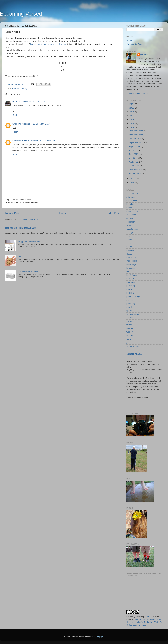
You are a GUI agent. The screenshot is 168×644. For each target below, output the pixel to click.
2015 (132, 112)
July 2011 (133, 150)
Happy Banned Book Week (29, 241)
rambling (130, 307)
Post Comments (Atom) (28, 219)
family (25, 88)
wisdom (130, 332)
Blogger (100, 637)
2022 (132, 104)
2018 (132, 108)
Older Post (113, 213)
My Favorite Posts (134, 44)
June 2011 (134, 154)
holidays (130, 250)
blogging (130, 204)
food (128, 236)
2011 (132, 127)
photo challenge (133, 296)
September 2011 (136, 142)
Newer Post (12, 213)
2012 (132, 123)
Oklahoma (131, 282)
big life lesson (132, 201)
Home (63, 213)
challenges (131, 215)
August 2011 (135, 146)
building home (133, 211)
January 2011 (135, 174)
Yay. (19, 256)
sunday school (133, 314)
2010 (132, 179)
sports (129, 311)
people (129, 289)
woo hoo (130, 335)
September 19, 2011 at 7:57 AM (32, 101)
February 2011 (136, 170)
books (129, 208)
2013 (132, 120)
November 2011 (136, 135)
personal (130, 293)
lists (128, 272)
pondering (131, 304)
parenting (131, 286)
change (130, 218)
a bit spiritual (132, 194)
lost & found (132, 275)
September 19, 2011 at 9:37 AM (36, 124)
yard (128, 343)
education (17, 88)
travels (129, 325)
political (130, 300)
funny (129, 243)
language (131, 268)
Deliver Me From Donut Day (21, 228)
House (129, 254)
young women (133, 346)
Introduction (132, 261)
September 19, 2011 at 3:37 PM (42, 141)
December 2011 (136, 131)
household (131, 257)
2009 (132, 182)
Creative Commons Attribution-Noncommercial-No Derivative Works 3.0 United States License (145, 622)
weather (130, 328)
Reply (15, 115)
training (130, 321)
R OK (15, 101)
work (129, 339)
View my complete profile (138, 93)
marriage (130, 279)
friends (129, 240)
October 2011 (135, 139)
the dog (130, 318)
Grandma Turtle (20, 141)
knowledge (131, 264)
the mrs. (144, 55)
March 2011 (134, 166)
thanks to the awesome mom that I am (48, 44)
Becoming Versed (21, 14)
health (129, 247)
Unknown (17, 124)
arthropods (131, 197)
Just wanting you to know (29, 271)
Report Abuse (134, 354)
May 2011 (133, 158)
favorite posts (132, 229)
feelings (130, 233)
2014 (132, 116)
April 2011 (134, 162)
